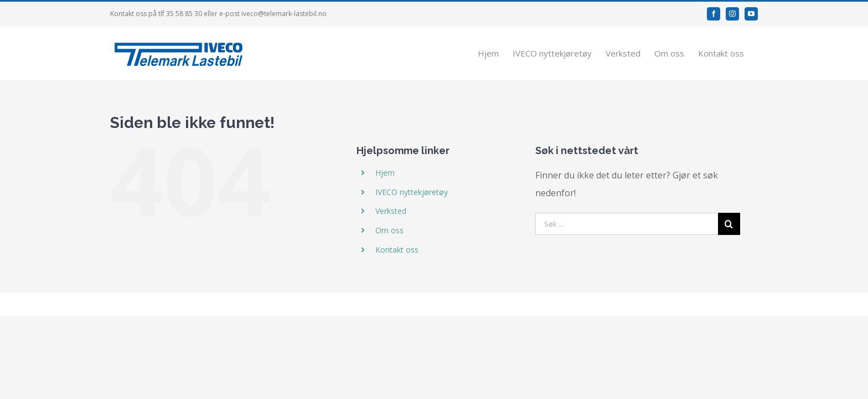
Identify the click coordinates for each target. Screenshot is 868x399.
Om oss (389, 230)
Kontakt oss (397, 250)
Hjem (385, 173)
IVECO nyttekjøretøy (412, 191)
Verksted (391, 211)
